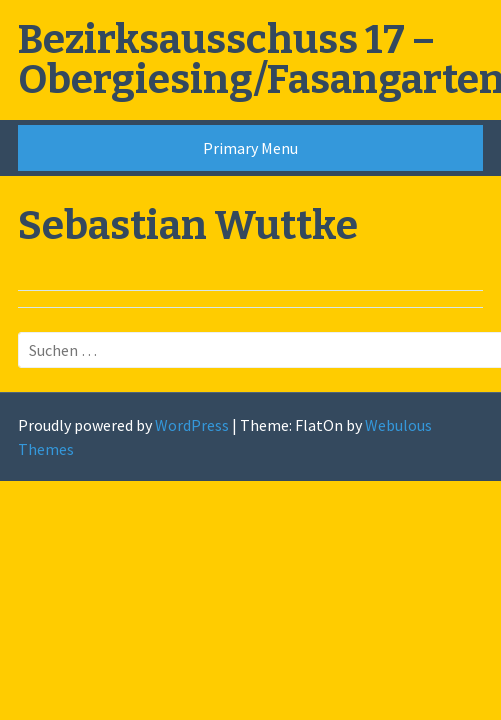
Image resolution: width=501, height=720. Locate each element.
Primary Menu (250, 148)
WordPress (192, 425)
